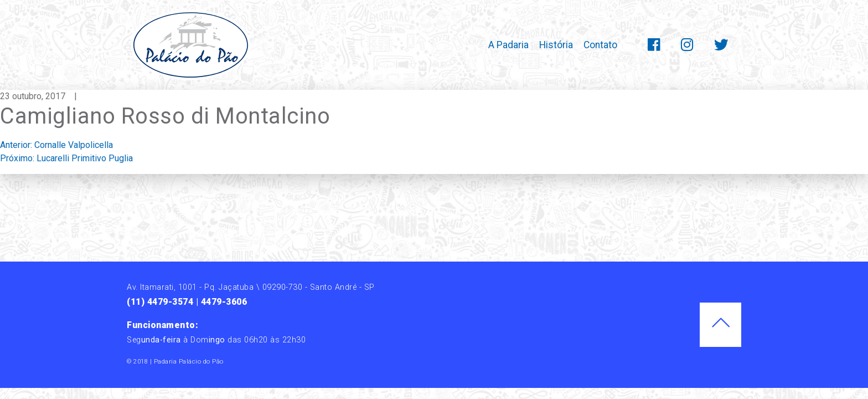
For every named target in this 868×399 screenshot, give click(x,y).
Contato (600, 45)
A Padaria (508, 45)
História (556, 45)
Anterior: (56, 145)
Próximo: (66, 158)
